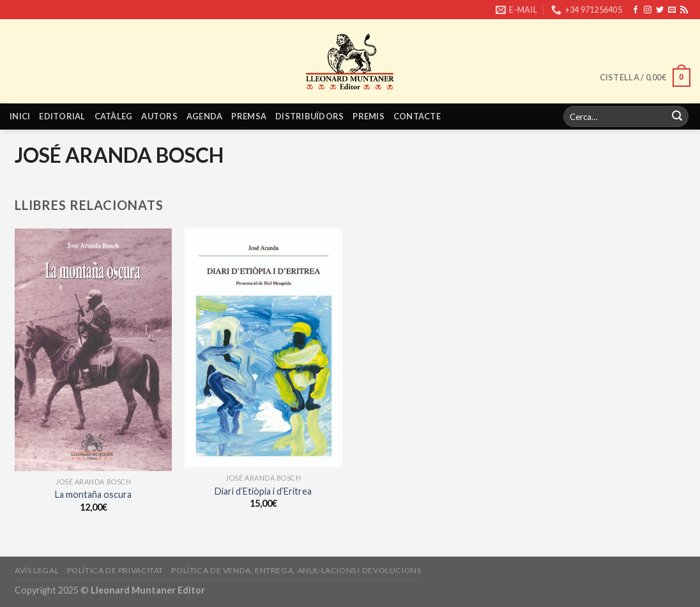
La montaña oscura (93, 494)
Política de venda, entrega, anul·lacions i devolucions (296, 570)
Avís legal (37, 570)
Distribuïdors (309, 116)
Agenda (205, 116)
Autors (159, 116)
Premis (369, 116)
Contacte (417, 116)
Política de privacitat (115, 570)
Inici (20, 116)
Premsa (249, 116)
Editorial (62, 116)
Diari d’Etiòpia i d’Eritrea (263, 491)
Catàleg (114, 116)
